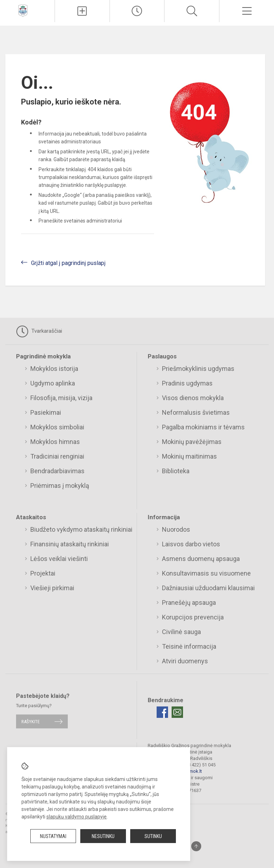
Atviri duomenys (185, 661)
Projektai (43, 573)
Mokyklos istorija (54, 369)
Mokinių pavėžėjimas (192, 442)
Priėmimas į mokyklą (60, 486)
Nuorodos (176, 529)
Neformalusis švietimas (196, 412)
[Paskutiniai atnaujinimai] (137, 11)
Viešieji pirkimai (52, 588)
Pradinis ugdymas (187, 383)
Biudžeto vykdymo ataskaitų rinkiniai (81, 529)
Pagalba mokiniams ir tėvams (203, 427)
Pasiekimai (46, 412)
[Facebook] (162, 712)
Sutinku (153, 836)
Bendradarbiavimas (57, 471)
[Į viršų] (196, 846)
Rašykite (31, 721)
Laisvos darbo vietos (191, 544)
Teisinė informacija (189, 646)
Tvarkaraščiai (39, 331)
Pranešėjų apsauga (189, 603)
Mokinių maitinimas (189, 456)
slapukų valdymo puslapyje (77, 817)
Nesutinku (103, 836)
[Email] (177, 712)
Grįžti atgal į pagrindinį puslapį (68, 263)
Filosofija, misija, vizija (61, 398)
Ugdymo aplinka (53, 383)
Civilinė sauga (181, 632)
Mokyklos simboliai (57, 427)
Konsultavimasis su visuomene (206, 573)
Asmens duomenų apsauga (201, 559)
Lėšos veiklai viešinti (59, 559)
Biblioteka (176, 471)
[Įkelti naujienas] (82, 11)
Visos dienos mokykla (193, 398)
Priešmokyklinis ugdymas (198, 369)
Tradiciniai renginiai (57, 456)
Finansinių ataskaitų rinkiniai (70, 544)
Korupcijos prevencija (193, 617)
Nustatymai (53, 836)
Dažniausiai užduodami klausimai (208, 588)
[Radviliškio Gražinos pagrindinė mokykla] (23, 10)
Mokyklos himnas (55, 442)
